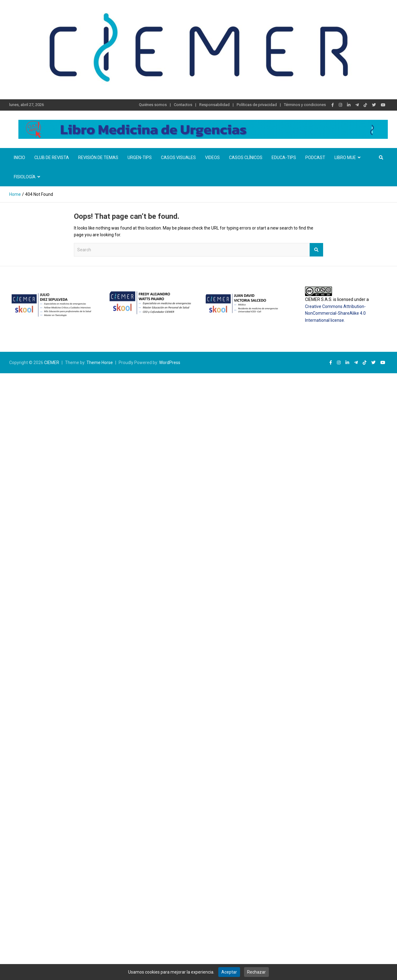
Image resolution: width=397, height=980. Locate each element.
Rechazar (256, 972)
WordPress (170, 363)
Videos (212, 158)
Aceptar (229, 972)
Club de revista (52, 158)
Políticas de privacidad (257, 105)
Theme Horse (100, 363)
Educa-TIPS (284, 158)
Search (316, 250)
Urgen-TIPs (140, 158)
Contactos (183, 105)
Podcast (315, 158)
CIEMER (52, 363)
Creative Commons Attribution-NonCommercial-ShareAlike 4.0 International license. (335, 313)
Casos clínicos (246, 158)
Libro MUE (345, 158)
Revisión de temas (98, 158)
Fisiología (25, 177)
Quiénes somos (153, 105)
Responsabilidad (214, 105)
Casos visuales (178, 158)
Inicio (19, 158)
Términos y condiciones (305, 105)
